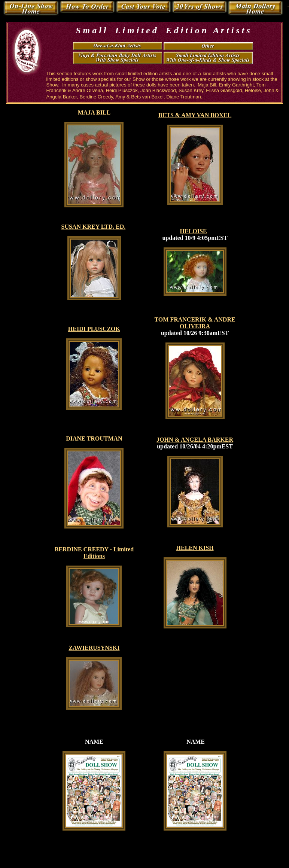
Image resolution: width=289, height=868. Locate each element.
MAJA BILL (94, 112)
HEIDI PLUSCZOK (94, 329)
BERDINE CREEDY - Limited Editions (94, 553)
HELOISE (194, 231)
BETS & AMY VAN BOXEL (195, 115)
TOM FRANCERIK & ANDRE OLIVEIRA (195, 323)
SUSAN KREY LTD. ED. (94, 227)
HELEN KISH (195, 548)
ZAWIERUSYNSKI (94, 648)
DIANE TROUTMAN (94, 438)
